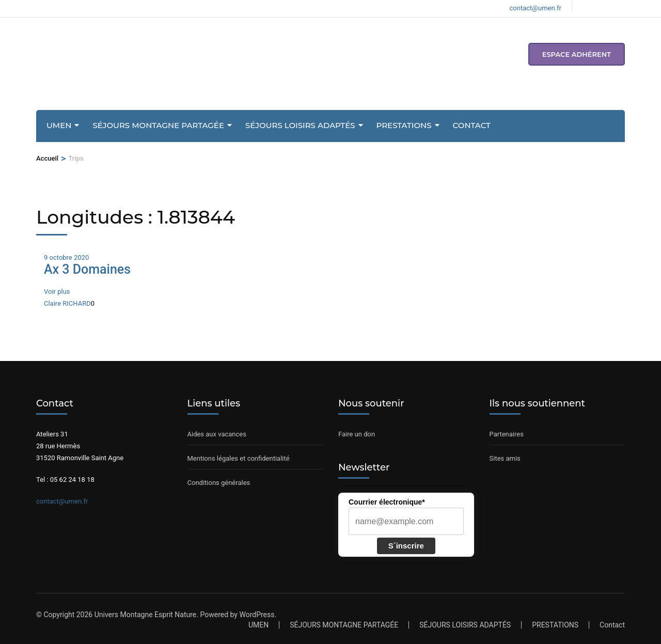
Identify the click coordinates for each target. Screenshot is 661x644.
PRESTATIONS (404, 125)
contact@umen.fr (62, 501)
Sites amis (505, 458)
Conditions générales (219, 483)
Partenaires (507, 434)
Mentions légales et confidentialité (239, 458)
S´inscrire (406, 546)
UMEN (59, 125)
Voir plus (57, 292)
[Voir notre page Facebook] (586, 6)
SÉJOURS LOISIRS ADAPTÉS (300, 125)
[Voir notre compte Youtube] (621, 6)
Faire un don (357, 434)
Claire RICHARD (67, 303)
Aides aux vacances (217, 434)
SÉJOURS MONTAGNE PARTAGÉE (158, 125)
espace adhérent (577, 54)
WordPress (257, 615)
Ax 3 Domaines (87, 269)
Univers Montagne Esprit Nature (146, 615)
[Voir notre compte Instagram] (604, 6)
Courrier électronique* (387, 502)
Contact (472, 125)
